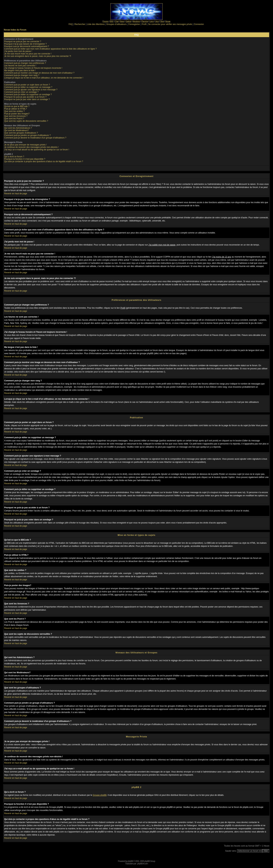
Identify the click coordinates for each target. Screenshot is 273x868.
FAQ (71, 24)
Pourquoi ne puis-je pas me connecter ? (23, 41)
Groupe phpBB (100, 795)
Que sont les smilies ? (14, 111)
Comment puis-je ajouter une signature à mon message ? (31, 90)
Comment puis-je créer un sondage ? (21, 92)
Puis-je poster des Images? (17, 114)
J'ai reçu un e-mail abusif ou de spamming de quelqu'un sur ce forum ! (37, 150)
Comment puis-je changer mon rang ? (22, 75)
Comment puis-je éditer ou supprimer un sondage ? (28, 95)
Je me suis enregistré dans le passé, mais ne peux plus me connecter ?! (38, 56)
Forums (106, 21)
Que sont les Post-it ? (14, 119)
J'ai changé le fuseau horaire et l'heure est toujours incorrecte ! (33, 68)
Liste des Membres (96, 24)
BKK (112, 21)
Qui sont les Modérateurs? (16, 130)
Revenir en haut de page (16, 194)
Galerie (128, 21)
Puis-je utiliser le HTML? (15, 109)
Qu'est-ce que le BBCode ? (17, 106)
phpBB (130, 861)
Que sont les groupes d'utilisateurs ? (21, 133)
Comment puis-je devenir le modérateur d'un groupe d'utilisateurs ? (35, 138)
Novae (168, 21)
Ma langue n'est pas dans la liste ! (20, 70)
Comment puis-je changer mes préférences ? (25, 63)
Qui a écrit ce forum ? (14, 157)
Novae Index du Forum (15, 30)
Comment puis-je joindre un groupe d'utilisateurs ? (27, 135)
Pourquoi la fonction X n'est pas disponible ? (25, 159)
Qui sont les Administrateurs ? (18, 128)
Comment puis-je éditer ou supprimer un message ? (28, 87)
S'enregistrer (134, 24)
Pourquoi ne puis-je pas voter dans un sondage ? (27, 99)
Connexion (199, 24)
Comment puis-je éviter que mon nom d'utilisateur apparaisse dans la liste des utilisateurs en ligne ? (50, 49)
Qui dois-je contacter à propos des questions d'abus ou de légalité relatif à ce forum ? (44, 161)
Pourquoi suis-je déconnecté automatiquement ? (27, 46)
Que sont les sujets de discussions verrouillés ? (26, 121)
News (122, 21)
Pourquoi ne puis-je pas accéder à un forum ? (25, 97)
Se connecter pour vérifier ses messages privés (170, 24)
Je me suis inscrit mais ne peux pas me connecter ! (28, 54)
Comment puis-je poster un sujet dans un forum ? (27, 85)
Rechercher (80, 24)
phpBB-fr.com (143, 864)
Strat (162, 21)
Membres (136, 21)
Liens (152, 21)
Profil (144, 24)
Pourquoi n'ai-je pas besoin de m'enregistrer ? (25, 44)
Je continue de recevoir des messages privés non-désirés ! (31, 147)
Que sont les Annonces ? (16, 116)
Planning (145, 21)
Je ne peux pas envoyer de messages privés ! (25, 145)
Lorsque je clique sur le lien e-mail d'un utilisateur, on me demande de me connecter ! (44, 78)
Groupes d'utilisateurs (116, 24)
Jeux (157, 21)
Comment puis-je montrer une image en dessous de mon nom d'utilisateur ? (39, 73)
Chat (117, 21)
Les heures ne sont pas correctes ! (20, 66)
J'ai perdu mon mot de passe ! (18, 51)
